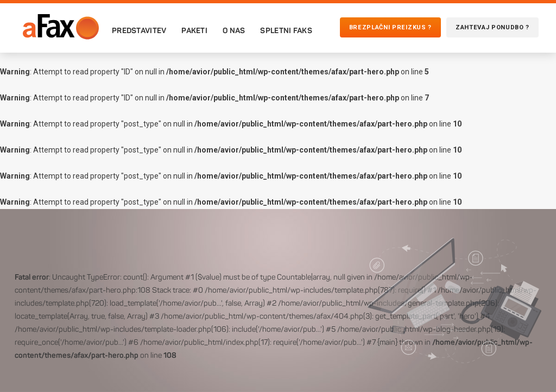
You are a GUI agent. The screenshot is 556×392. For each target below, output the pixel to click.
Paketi (194, 30)
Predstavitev (139, 30)
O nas (234, 30)
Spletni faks (286, 30)
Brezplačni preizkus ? (390, 27)
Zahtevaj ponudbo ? (492, 27)
